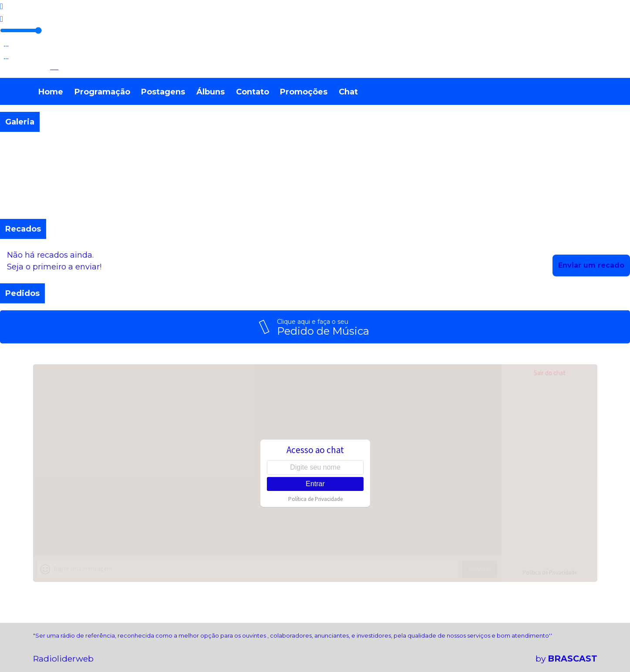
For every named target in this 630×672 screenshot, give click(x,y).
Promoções (304, 92)
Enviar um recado (591, 265)
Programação (102, 92)
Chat (348, 92)
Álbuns (211, 92)
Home (51, 92)
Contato (253, 92)
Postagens (163, 92)
